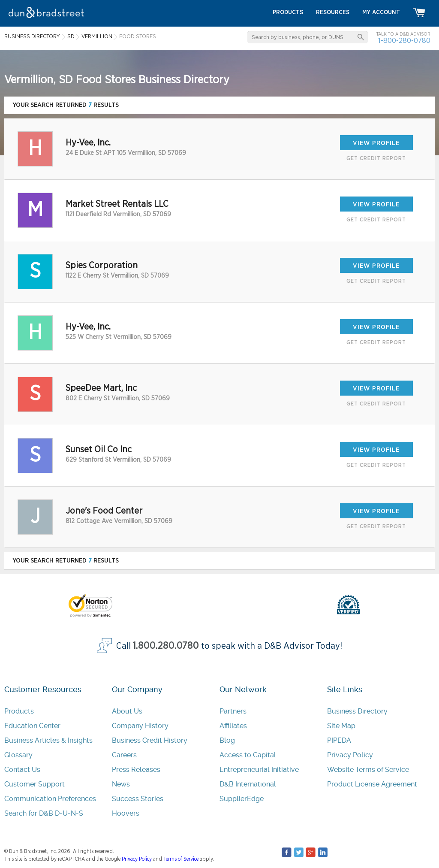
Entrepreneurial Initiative (259, 770)
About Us (127, 711)
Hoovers (126, 813)
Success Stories (138, 799)
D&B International (248, 784)
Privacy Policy (350, 755)
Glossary (18, 755)
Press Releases (136, 770)
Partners (233, 711)
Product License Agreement (372, 784)
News (121, 784)
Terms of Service (181, 859)
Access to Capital (248, 755)
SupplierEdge (242, 799)
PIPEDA (339, 740)
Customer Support (35, 784)
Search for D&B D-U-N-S (44, 813)
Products (19, 711)
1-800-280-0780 (404, 41)
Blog (227, 740)
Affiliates (233, 726)
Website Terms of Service (368, 770)
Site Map (341, 726)
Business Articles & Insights (48, 740)
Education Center (32, 726)
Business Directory (357, 711)
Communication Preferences (50, 799)
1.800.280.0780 (166, 646)
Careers (124, 755)
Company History (140, 726)
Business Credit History (150, 740)
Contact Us (22, 770)
